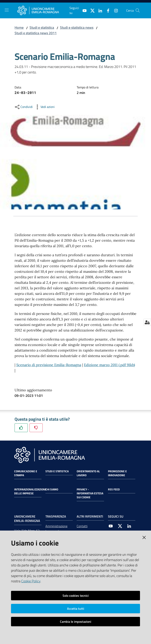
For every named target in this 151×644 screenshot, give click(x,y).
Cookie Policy (31, 581)
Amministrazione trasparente (56, 528)
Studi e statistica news (77, 27)
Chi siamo (52, 489)
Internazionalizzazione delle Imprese (30, 491)
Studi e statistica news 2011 (36, 33)
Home (19, 27)
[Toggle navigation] (7, 10)
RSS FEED (114, 489)
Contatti (82, 526)
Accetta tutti (76, 609)
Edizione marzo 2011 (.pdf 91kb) (109, 365)
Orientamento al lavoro (88, 473)
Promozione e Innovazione (117, 473)
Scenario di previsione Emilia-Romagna (49, 365)
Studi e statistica (42, 27)
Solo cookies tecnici (76, 596)
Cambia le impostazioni (76, 622)
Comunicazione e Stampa (26, 473)
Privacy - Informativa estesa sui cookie (90, 493)
